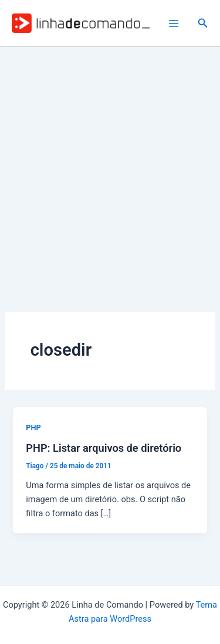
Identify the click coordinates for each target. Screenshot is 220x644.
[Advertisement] (110, 163)
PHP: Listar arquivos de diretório (104, 448)
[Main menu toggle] (174, 23)
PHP (33, 427)
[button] (203, 23)
